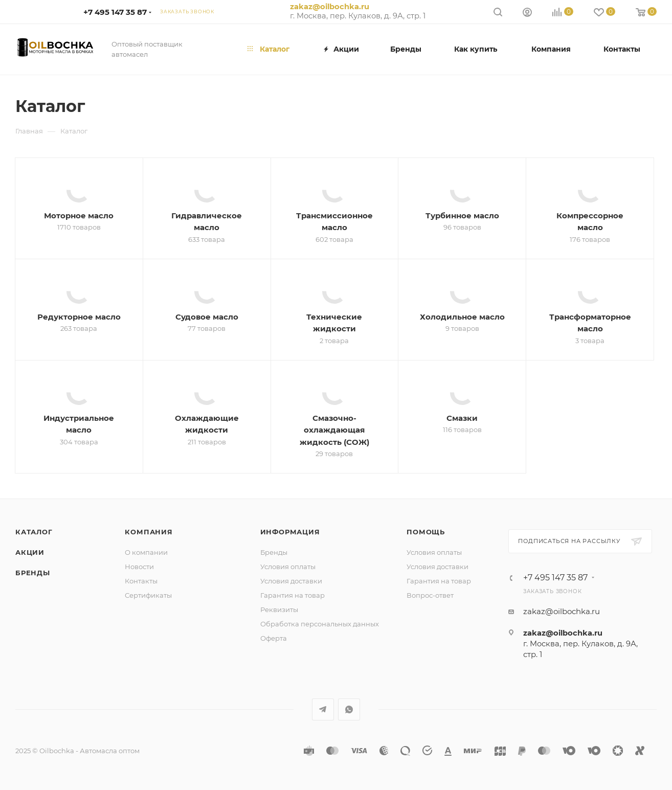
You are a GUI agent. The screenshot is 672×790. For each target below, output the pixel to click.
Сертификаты (148, 595)
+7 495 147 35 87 (115, 12)
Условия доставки (291, 581)
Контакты (141, 581)
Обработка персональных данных (320, 624)
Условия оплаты (288, 567)
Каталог (34, 532)
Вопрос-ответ (430, 595)
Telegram (323, 709)
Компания (149, 532)
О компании (146, 552)
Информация (290, 532)
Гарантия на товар (293, 595)
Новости (139, 567)
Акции (30, 552)
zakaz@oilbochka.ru (330, 7)
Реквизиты (279, 610)
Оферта (274, 638)
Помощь (426, 532)
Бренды (33, 573)
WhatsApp (349, 709)
